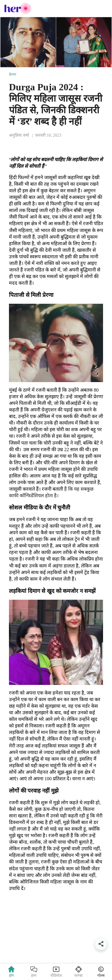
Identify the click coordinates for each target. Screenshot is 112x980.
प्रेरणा (13, 74)
